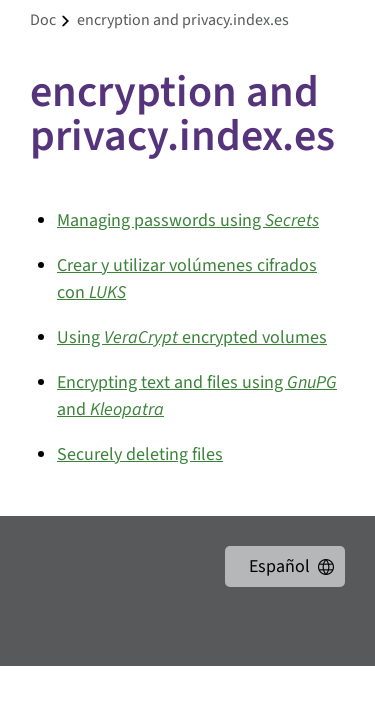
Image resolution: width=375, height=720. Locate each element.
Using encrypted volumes (192, 337)
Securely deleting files (140, 454)
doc (43, 20)
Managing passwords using (188, 220)
